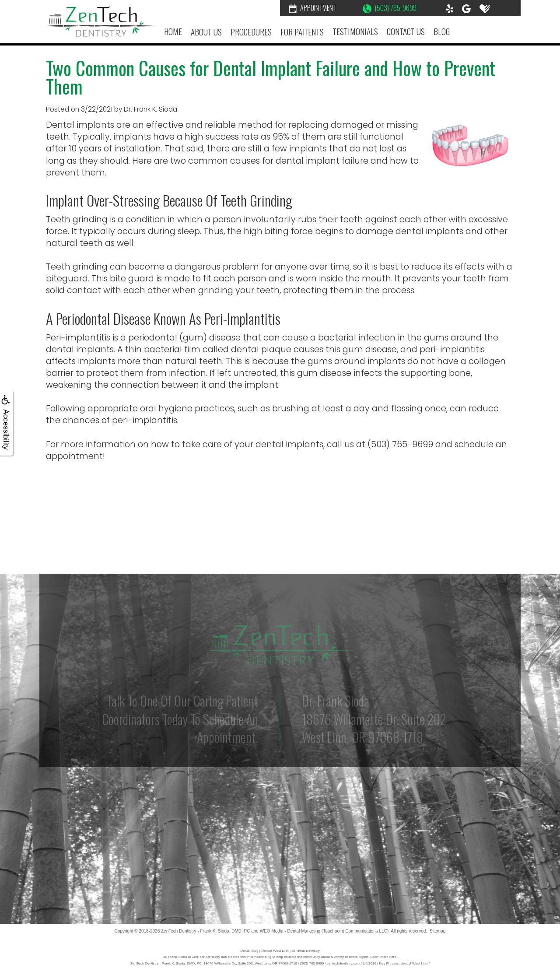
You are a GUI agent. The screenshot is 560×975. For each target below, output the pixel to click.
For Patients (302, 32)
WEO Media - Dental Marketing (290, 931)
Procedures (251, 32)
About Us (206, 32)
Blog (442, 31)
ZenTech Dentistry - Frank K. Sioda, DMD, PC (205, 931)
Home (173, 31)
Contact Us (406, 31)
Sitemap (438, 931)
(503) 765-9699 (390, 8)
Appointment (313, 8)
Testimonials (355, 31)
